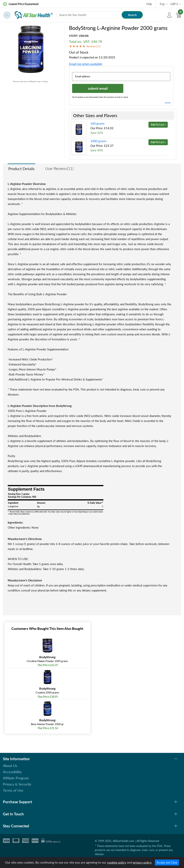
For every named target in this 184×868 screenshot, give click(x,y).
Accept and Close (167, 863)
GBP (174, 4)
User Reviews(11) (59, 168)
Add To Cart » (158, 125)
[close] (168, 103)
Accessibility (12, 772)
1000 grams (98, 141)
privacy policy (142, 862)
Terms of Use (13, 790)
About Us (10, 766)
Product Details (21, 169)
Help (149, 4)
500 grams (98, 123)
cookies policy (117, 862)
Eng (162, 4)
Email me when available (86, 64)
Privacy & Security (17, 784)
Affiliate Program (16, 778)
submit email (98, 88)
